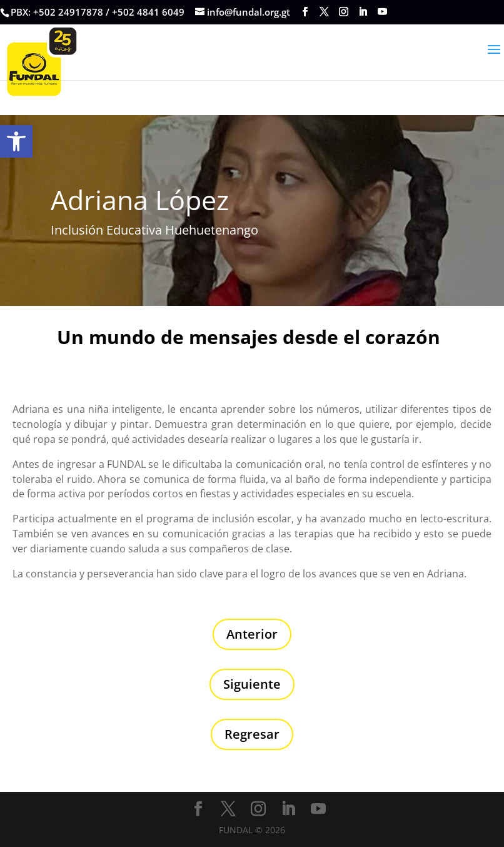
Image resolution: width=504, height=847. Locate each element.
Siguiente (252, 684)
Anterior (252, 634)
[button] (16, 141)
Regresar (252, 734)
